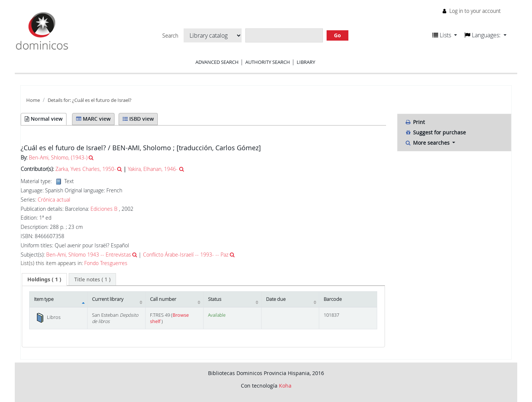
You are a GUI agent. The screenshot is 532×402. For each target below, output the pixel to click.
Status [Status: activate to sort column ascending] (215, 299)
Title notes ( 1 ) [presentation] (92, 279)
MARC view (93, 119)
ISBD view (138, 119)
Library (306, 62)
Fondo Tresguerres (106, 263)
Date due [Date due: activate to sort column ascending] (276, 299)
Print (415, 122)
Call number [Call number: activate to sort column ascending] (163, 299)
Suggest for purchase (435, 132)
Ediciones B (104, 209)
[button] (445, 35)
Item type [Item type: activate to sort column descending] (44, 299)
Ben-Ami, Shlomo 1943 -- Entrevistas (89, 255)
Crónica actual (54, 200)
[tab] (44, 279)
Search (170, 36)
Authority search (268, 62)
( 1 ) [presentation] (44, 279)
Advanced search (217, 62)
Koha (285, 386)
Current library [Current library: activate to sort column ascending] (108, 299)
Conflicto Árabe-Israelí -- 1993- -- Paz (186, 255)
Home (33, 100)
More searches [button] (428, 143)
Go (337, 35)
